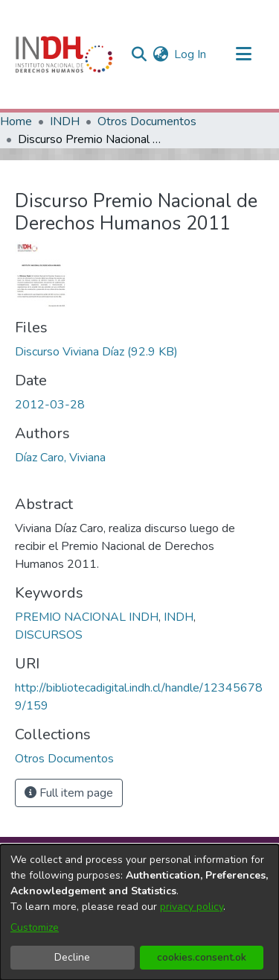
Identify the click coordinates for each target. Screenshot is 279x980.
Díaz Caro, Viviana (60, 458)
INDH (65, 121)
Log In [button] (191, 54)
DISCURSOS (49, 635)
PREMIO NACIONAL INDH (87, 617)
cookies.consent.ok (202, 957)
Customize (35, 927)
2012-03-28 (50, 405)
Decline (72, 957)
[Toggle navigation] (243, 54)
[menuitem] (160, 54)
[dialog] (139, 912)
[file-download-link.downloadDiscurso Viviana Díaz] (96, 352)
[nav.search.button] (139, 54)
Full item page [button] (69, 793)
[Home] (64, 54)
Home (16, 121)
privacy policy (192, 907)
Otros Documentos (147, 121)
